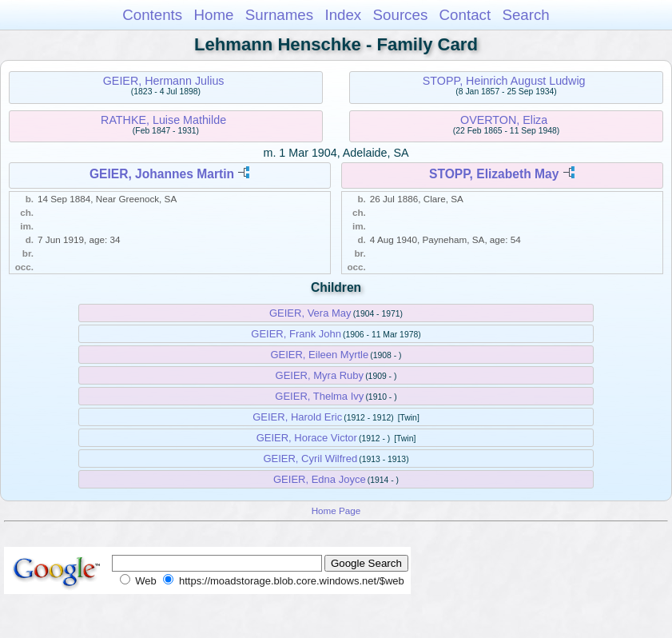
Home (213, 15)
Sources (401, 15)
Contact (465, 15)
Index (343, 15)
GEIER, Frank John (296, 334)
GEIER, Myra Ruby (320, 375)
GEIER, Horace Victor (307, 438)
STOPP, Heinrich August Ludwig (504, 81)
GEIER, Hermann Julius (164, 81)
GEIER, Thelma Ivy (319, 396)
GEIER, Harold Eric (297, 417)
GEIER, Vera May (310, 313)
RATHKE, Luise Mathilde (163, 120)
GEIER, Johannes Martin (162, 174)
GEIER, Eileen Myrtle (319, 355)
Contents (152, 15)
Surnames (279, 15)
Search (525, 15)
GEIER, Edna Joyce (320, 479)
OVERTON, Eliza (504, 120)
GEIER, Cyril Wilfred (310, 459)
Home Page (336, 510)
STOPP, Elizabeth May (494, 174)
